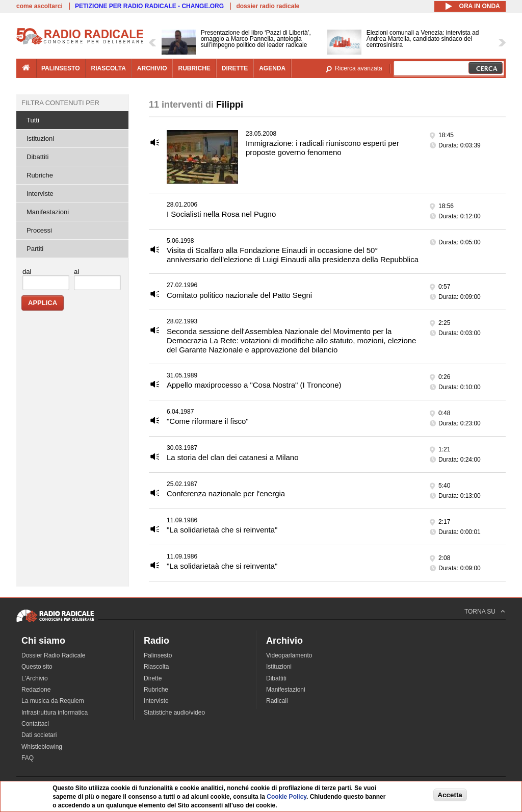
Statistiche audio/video (174, 713)
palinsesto (61, 68)
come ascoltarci (40, 6)
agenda (272, 68)
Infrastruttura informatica (55, 713)
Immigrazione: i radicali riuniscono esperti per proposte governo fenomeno (322, 148)
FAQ (28, 758)
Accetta (450, 795)
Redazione (36, 690)
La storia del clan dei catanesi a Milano (233, 457)
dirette (235, 68)
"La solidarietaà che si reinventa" (222, 530)
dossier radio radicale (268, 6)
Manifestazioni (48, 212)
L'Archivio (35, 678)
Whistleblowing (42, 747)
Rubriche (40, 175)
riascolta (109, 68)
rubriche (194, 68)
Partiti (35, 249)
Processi (39, 230)
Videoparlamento (289, 655)
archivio (152, 68)
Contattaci (35, 724)
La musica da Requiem (53, 701)
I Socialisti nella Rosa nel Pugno (221, 214)
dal (27, 272)
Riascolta (156, 667)
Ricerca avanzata (359, 68)
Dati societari (39, 735)
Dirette (153, 678)
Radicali (277, 701)
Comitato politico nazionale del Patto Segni (239, 295)
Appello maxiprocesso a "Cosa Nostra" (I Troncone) (254, 385)
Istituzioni (40, 138)
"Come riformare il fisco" (208, 421)
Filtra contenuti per (60, 103)
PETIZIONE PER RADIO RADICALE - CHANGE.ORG (149, 6)
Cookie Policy (286, 797)
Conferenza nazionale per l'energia (226, 493)
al (76, 272)
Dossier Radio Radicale (53, 655)
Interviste (40, 194)
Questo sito (37, 667)
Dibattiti (37, 157)
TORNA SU (480, 612)
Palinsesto (158, 655)
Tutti (33, 120)
